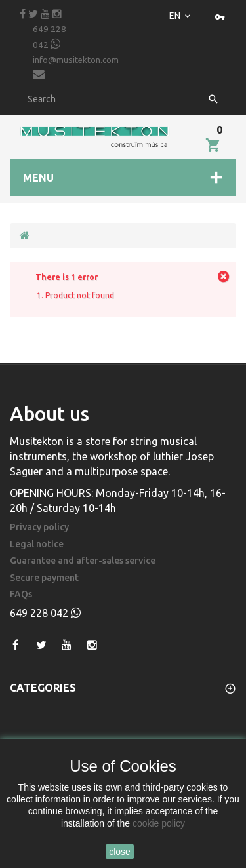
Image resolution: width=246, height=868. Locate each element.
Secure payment (44, 578)
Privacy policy (39, 527)
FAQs (21, 594)
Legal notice (37, 544)
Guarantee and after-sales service (83, 561)
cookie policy (159, 823)
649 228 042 (50, 37)
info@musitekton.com (76, 68)
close (120, 852)
